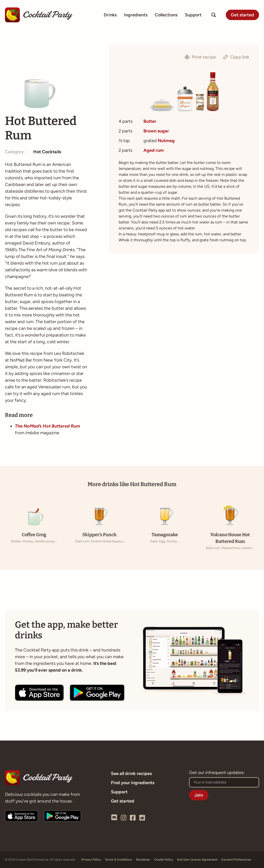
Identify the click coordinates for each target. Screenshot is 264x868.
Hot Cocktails (47, 152)
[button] (200, 57)
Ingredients (136, 15)
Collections (166, 15)
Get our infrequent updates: (217, 773)
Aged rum (154, 150)
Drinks (110, 15)
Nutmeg (166, 141)
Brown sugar (156, 131)
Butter (150, 121)
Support (193, 15)
